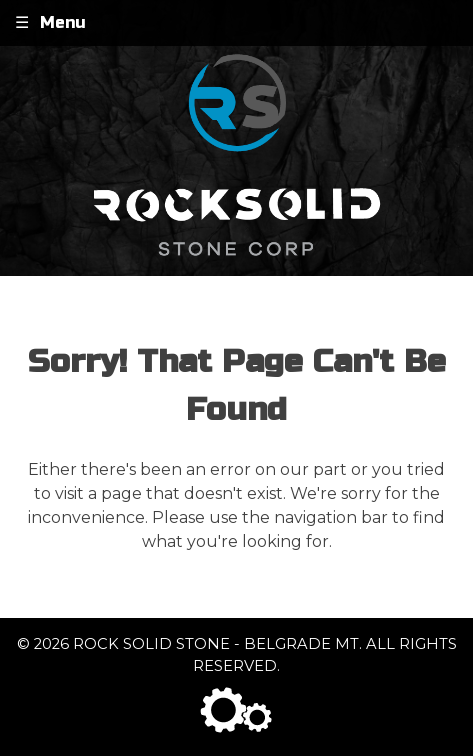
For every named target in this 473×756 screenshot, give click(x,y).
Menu (63, 22)
